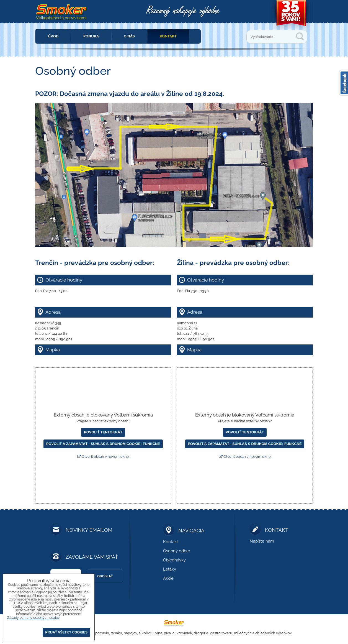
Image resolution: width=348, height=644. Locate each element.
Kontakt (168, 36)
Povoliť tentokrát (103, 432)
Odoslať (105, 576)
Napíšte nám (262, 541)
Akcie (168, 578)
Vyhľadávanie (300, 36)
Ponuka (91, 36)
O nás (129, 36)
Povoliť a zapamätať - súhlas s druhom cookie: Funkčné (103, 444)
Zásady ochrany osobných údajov (33, 618)
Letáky (170, 569)
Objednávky (174, 560)
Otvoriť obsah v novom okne (103, 457)
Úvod (53, 36)
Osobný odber (177, 551)
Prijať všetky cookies (66, 632)
